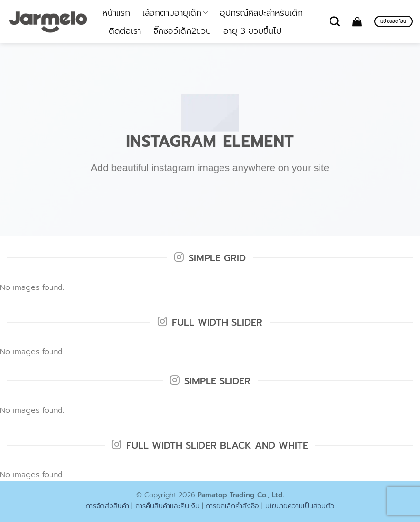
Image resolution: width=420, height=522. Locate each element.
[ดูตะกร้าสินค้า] (357, 21)
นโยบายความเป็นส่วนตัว (300, 506)
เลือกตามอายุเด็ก (175, 13)
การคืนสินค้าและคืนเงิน (167, 506)
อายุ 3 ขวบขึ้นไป (252, 31)
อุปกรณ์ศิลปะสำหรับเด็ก (261, 13)
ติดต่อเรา (125, 31)
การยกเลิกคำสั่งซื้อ (232, 506)
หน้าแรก (116, 13)
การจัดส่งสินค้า (107, 506)
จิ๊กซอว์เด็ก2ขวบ (182, 31)
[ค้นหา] (335, 21)
